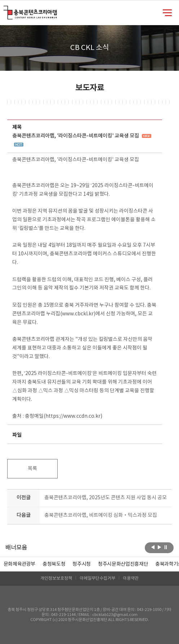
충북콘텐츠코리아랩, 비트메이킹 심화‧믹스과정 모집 (101, 515)
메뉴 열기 (167, 12)
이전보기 (153, 547)
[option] (54, 564)
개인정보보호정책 (56, 578)
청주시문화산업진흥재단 (123, 564)
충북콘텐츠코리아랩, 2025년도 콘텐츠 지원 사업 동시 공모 (106, 498)
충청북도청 (54, 564)
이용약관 (131, 578)
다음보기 (159, 547)
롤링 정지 (166, 547)
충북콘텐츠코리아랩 (5, 10)
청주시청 (82, 564)
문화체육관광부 (20, 564)
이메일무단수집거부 (97, 578)
